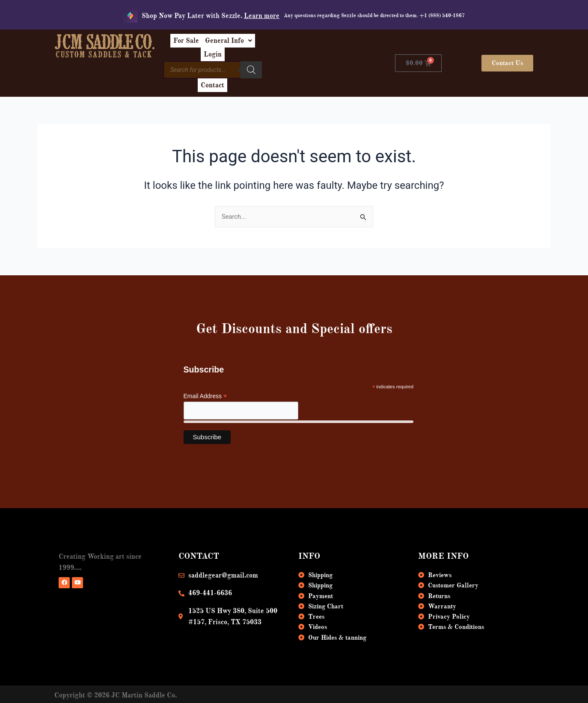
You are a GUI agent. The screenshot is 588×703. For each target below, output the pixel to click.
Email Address (205, 378)
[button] (279, 44)
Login (324, 44)
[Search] (295, 62)
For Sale (229, 44)
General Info (279, 44)
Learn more (262, 16)
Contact (324, 63)
